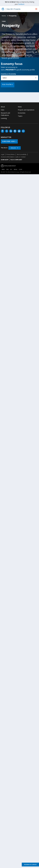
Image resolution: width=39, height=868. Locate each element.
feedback (21, 4)
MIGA (15, 169)
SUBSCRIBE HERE (9, 141)
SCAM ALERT (5, 160)
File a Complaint (16, 160)
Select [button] (5, 78)
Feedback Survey (30, 864)
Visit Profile (7, 84)
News (20, 107)
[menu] (36, 9)
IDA (7, 169)
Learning (4, 118)
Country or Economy (8, 74)
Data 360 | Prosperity (14, 9)
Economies (22, 113)
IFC (11, 169)
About (3, 107)
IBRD (3, 169)
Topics (20, 116)
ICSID (20, 169)
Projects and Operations (26, 110)
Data (2, 110)
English (13, 148)
